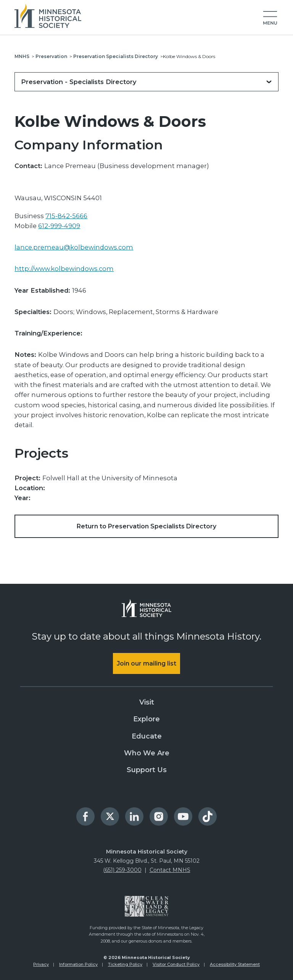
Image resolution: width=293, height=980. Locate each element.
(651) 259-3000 (122, 870)
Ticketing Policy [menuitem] (125, 964)
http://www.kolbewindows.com (64, 269)
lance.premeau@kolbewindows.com (74, 247)
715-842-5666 (66, 216)
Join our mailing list (146, 663)
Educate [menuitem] (147, 736)
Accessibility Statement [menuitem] (235, 964)
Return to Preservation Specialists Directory (146, 526)
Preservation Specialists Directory (116, 56)
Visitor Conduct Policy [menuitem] (176, 964)
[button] (270, 18)
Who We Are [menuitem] (147, 753)
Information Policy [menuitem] (78, 964)
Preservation (51, 56)
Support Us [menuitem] (147, 770)
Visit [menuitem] (147, 702)
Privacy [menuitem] (41, 964)
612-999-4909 (59, 226)
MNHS (22, 56)
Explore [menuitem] (146, 719)
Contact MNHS (170, 870)
